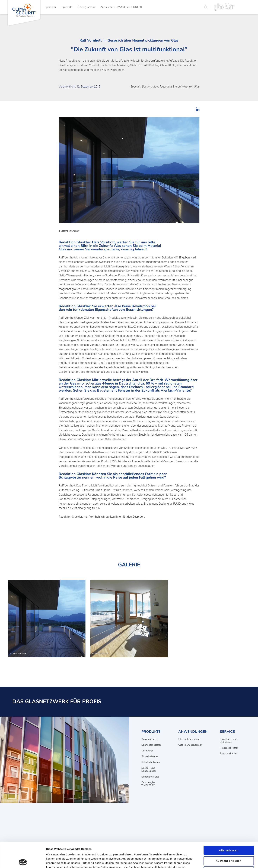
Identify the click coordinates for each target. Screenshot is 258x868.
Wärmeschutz (149, 739)
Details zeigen (187, 861)
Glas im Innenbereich (190, 739)
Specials (67, 7)
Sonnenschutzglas (151, 745)
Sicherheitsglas (150, 756)
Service (227, 732)
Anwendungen (193, 732)
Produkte (151, 732)
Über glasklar (86, 7)
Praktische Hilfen (229, 748)
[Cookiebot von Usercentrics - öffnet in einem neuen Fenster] (23, 861)
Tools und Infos (228, 753)
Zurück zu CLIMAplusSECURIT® (121, 7)
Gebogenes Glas (150, 777)
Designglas (147, 751)
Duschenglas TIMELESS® (148, 784)
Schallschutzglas (151, 762)
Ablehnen (229, 846)
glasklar (51, 7)
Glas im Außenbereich (190, 745)
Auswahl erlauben (229, 835)
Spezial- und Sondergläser (149, 769)
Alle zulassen (229, 825)
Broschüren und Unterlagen (229, 741)
